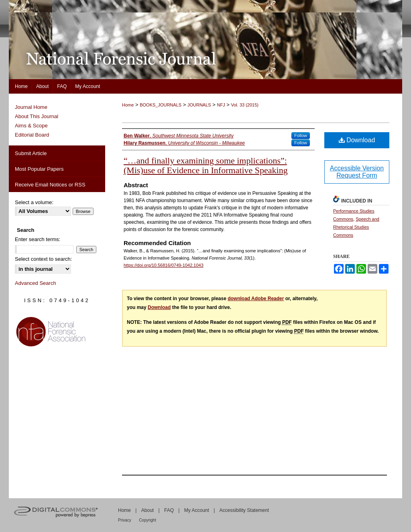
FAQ (169, 510)
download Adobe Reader (256, 299)
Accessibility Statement (244, 510)
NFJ (221, 105)
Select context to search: (43, 259)
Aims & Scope (31, 126)
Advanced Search (36, 283)
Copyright (148, 520)
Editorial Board (32, 135)
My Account (197, 510)
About (148, 510)
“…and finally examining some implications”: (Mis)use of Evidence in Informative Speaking (206, 165)
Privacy (125, 520)
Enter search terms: (38, 239)
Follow (301, 135)
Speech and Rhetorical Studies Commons (356, 227)
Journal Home (31, 107)
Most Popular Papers (39, 169)
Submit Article (31, 153)
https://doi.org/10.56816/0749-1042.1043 (164, 265)
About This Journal (37, 116)
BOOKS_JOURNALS (161, 105)
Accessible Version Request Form (357, 172)
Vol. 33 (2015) (245, 105)
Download (357, 140)
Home (128, 105)
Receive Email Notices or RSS (50, 185)
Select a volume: (34, 202)
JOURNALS (199, 105)
